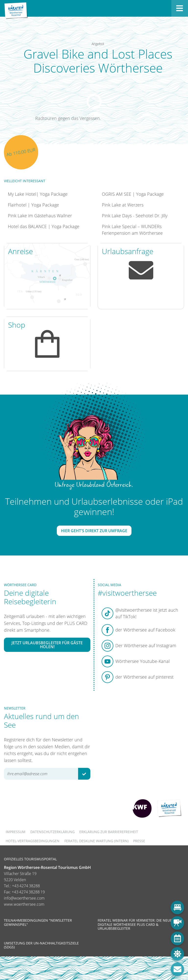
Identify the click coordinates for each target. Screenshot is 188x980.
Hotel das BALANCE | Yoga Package (44, 226)
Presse (139, 841)
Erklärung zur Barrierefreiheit (109, 832)
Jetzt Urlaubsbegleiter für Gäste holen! (47, 645)
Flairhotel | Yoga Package (33, 205)
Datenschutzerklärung (53, 832)
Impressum (16, 832)
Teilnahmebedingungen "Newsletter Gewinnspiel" (38, 922)
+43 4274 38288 (26, 886)
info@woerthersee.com (24, 898)
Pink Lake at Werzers (123, 205)
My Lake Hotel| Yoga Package (38, 194)
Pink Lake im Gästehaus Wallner (40, 216)
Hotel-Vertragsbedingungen (33, 841)
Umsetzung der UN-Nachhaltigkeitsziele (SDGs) (41, 945)
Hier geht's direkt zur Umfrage (94, 531)
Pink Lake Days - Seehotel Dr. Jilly (135, 216)
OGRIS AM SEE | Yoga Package (133, 194)
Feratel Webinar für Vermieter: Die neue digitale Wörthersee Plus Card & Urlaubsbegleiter (135, 924)
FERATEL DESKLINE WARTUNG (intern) (96, 841)
